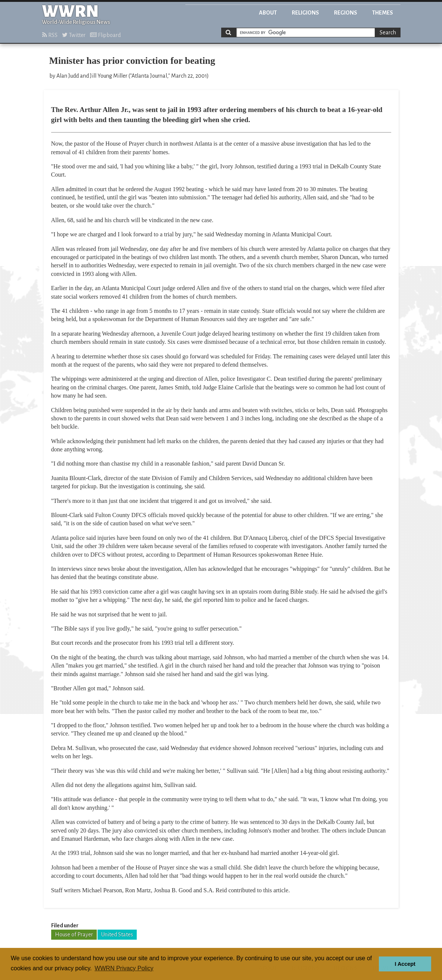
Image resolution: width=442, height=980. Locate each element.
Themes (383, 13)
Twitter (74, 35)
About (268, 13)
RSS (50, 35)
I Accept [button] (405, 964)
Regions (346, 13)
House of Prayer (74, 934)
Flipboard (105, 35)
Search (388, 32)
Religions (305, 13)
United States (117, 934)
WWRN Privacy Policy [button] (124, 968)
